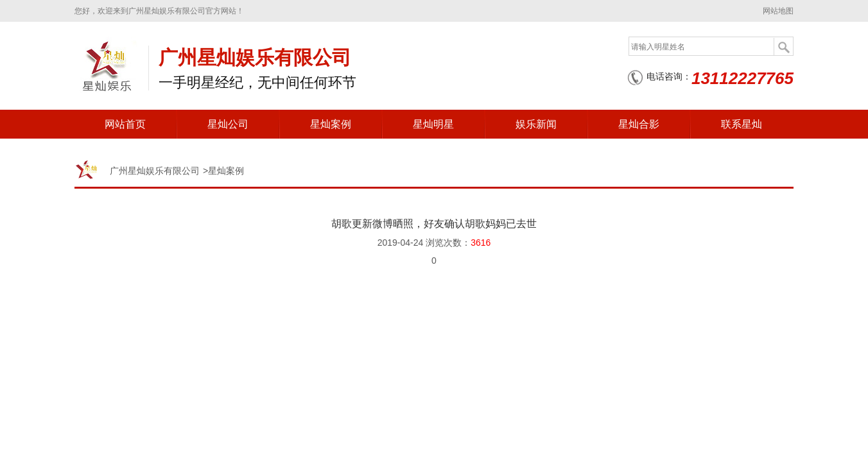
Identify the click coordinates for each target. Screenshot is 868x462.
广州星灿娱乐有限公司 (155, 171)
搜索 (783, 47)
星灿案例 (331, 124)
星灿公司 (228, 124)
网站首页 (125, 124)
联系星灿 (742, 124)
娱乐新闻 (536, 124)
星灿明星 (433, 124)
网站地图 (778, 11)
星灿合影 (639, 124)
